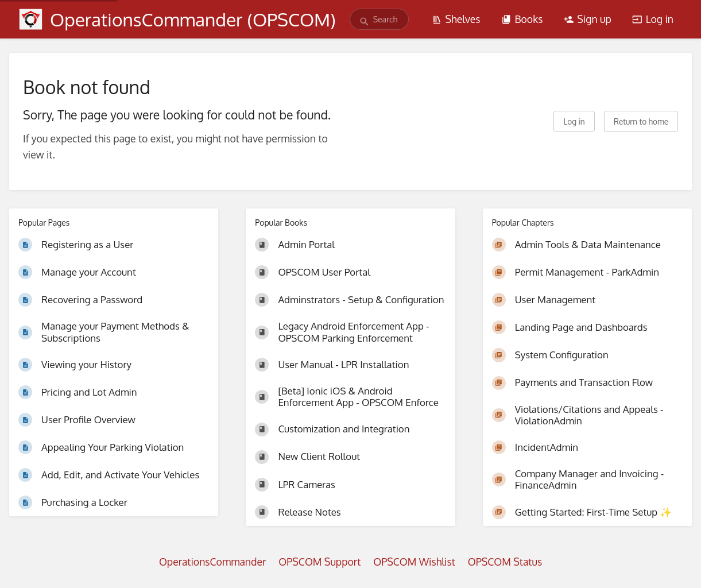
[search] (379, 19)
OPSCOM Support (319, 562)
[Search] (364, 22)
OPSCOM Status (505, 562)
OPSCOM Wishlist (414, 562)
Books (522, 19)
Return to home (641, 121)
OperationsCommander (212, 562)
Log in (653, 19)
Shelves (456, 19)
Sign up (588, 19)
